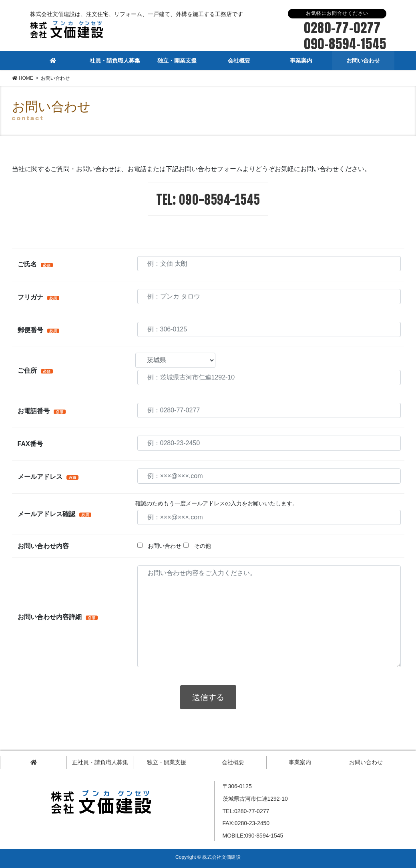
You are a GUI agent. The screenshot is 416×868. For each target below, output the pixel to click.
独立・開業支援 (167, 762)
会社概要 (233, 762)
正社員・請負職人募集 (100, 762)
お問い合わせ (366, 762)
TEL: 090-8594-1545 (208, 200)
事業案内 (300, 762)
